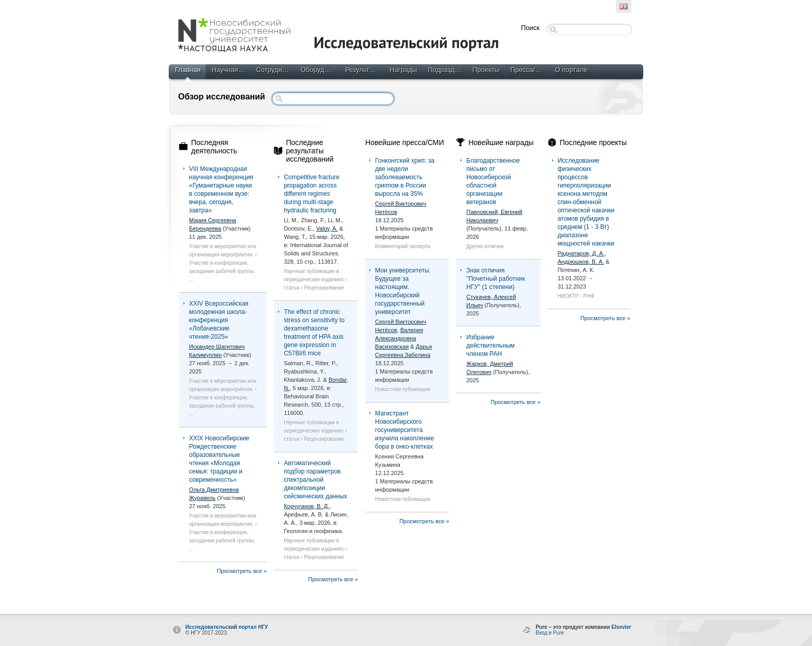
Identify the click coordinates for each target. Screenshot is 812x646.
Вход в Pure (550, 633)
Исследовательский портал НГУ (227, 627)
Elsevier (621, 627)
